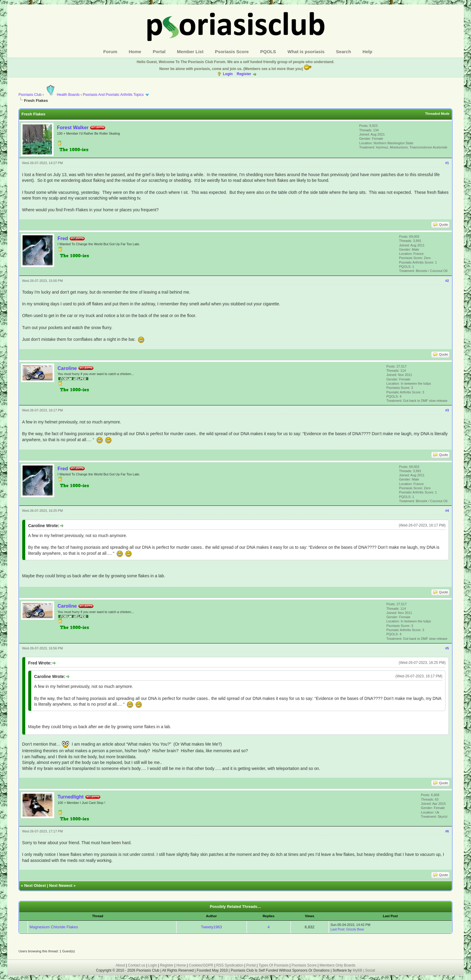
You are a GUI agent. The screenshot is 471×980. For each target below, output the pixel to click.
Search (344, 52)
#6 (447, 831)
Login (228, 74)
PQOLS (268, 52)
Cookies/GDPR (201, 965)
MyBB (358, 970)
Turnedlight (71, 797)
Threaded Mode (437, 114)
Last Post (337, 929)
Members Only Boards (337, 965)
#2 (447, 281)
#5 (447, 648)
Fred (63, 238)
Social (370, 970)
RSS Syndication (230, 965)
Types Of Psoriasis (274, 965)
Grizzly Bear (355, 929)
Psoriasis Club (30, 95)
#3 (447, 410)
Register (244, 74)
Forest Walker (73, 128)
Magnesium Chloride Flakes (54, 927)
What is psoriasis (306, 52)
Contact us (137, 965)
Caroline (67, 368)
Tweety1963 (211, 927)
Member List (190, 52)
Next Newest (61, 885)
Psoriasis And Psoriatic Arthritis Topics (114, 95)
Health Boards (62, 95)
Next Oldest (35, 885)
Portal (159, 52)
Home (135, 52)
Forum (110, 52)
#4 (447, 511)
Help (368, 52)
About (120, 965)
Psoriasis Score (232, 52)
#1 (447, 163)
